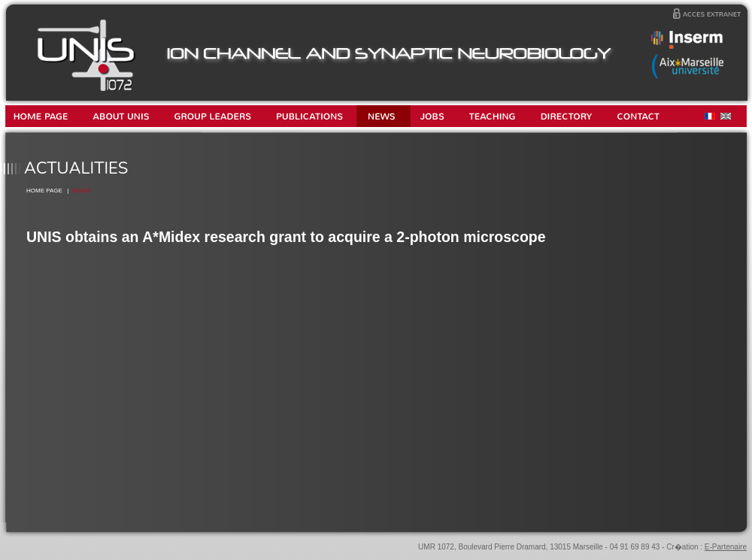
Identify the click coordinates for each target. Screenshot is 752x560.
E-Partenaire (726, 547)
